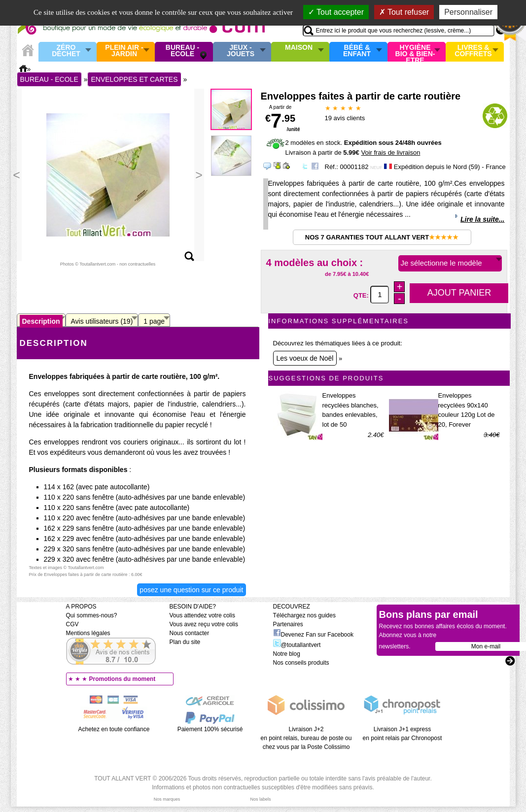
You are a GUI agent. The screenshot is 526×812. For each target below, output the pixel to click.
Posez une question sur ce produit (191, 590)
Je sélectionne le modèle (441, 263)
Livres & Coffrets (473, 51)
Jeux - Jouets (241, 51)
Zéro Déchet (66, 51)
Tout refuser (404, 12)
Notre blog (287, 654)
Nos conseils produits (301, 663)
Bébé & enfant (357, 51)
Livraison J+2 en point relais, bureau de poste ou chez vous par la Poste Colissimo (306, 738)
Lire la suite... (482, 219)
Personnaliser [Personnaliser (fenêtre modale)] (468, 12)
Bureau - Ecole (182, 51)
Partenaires (288, 624)
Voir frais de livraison (390, 152)
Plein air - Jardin (124, 51)
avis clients (345, 118)
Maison (299, 48)
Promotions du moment (123, 679)
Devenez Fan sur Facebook (313, 635)
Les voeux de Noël (305, 358)
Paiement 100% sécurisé (210, 729)
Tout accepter (336, 12)
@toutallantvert (297, 645)
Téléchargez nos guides (304, 615)
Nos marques (167, 799)
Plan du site (185, 642)
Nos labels (260, 799)
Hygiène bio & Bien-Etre (415, 52)
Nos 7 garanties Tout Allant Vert (382, 237)
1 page (154, 321)
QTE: (362, 295)
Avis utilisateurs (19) (102, 321)
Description (41, 321)
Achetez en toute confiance (114, 729)
